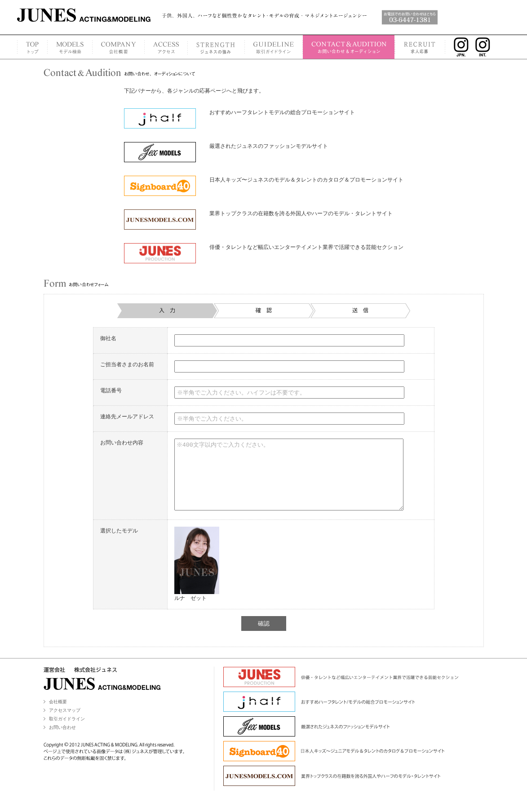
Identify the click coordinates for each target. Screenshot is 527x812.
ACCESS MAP (166, 47)
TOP (32, 47)
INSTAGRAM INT (485, 47)
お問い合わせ (62, 741)
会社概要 (58, 715)
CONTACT (349, 47)
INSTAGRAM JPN (459, 47)
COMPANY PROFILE (118, 47)
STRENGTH (216, 47)
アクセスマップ (65, 724)
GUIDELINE (273, 47)
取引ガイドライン (67, 732)
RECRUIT (420, 47)
